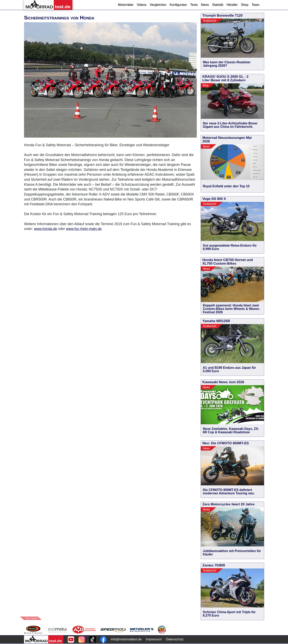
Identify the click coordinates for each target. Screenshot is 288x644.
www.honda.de (45, 229)
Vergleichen (158, 5)
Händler (232, 5)
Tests (194, 5)
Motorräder (126, 5)
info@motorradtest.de (126, 639)
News (205, 5)
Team (255, 5)
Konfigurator (178, 5)
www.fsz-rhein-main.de (84, 229)
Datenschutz (175, 639)
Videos (142, 5)
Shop (245, 5)
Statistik (218, 5)
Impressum (154, 639)
